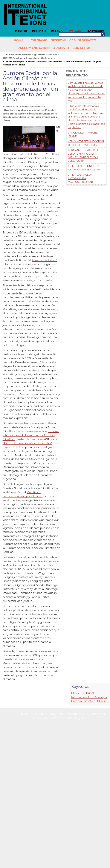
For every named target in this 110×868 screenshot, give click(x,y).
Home (19, 40)
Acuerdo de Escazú (45, 260)
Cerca (103, 34)
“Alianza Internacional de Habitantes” (28, 443)
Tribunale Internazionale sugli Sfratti (24, 55)
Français (39, 31)
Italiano (76, 31)
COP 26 (102, 701)
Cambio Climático (83, 701)
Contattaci (82, 48)
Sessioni (58, 40)
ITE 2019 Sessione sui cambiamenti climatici (28, 58)
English (21, 31)
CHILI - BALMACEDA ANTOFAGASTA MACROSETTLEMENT (80, 178)
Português (96, 31)
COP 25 (76, 693)
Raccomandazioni (34, 48)
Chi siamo (39, 40)
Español (58, 31)
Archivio (61, 48)
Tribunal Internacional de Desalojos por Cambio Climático (31, 435)
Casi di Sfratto (83, 40)
